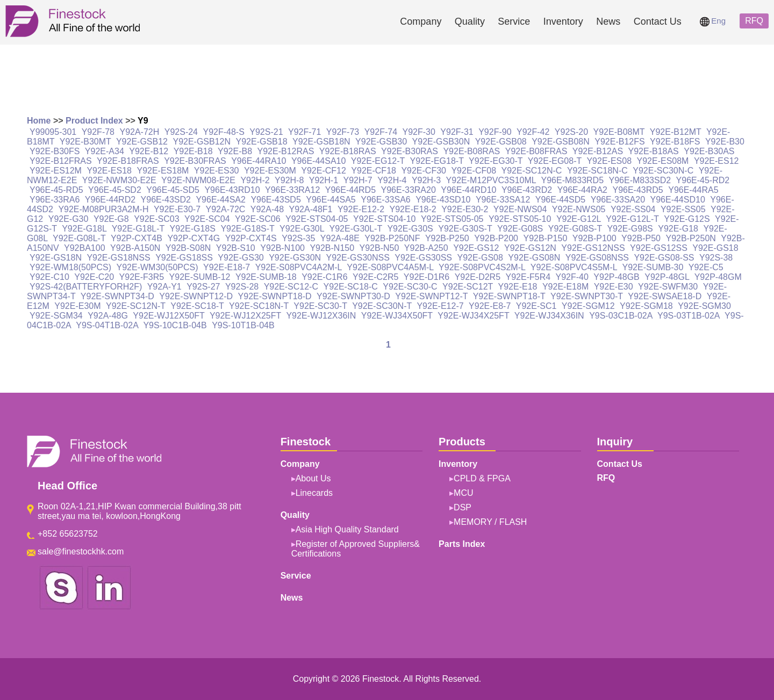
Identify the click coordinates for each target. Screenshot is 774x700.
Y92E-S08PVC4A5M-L (390, 267)
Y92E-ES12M (56, 171)
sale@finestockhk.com (81, 551)
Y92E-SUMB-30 (653, 267)
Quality (470, 21)
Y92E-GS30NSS (358, 258)
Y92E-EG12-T (378, 161)
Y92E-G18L (84, 229)
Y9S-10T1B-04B (243, 325)
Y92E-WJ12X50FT (169, 316)
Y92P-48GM (718, 277)
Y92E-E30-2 (465, 209)
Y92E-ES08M (662, 161)
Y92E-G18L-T (138, 229)
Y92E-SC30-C (410, 287)
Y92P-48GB (616, 277)
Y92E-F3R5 (142, 277)
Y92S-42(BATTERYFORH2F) (86, 287)
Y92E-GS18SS (184, 258)
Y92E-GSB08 (501, 142)
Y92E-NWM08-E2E (198, 180)
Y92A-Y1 (164, 287)
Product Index (94, 121)
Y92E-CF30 (424, 171)
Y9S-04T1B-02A (107, 325)
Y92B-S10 (236, 248)
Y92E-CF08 (474, 171)
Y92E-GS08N (534, 258)
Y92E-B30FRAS (195, 161)
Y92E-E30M (77, 306)
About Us (313, 478)
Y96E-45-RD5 (56, 190)
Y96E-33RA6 (55, 200)
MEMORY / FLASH (490, 522)
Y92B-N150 (332, 248)
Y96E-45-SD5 (173, 190)
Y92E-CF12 (324, 171)
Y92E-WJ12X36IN (321, 316)
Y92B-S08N (188, 248)
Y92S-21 (266, 132)
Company (421, 21)
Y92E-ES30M (270, 171)
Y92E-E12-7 (440, 306)
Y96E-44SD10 (677, 200)
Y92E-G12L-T (632, 219)
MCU (463, 493)
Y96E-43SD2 (166, 200)
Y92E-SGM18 (646, 306)
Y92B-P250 (447, 238)
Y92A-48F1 (311, 209)
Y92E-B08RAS (471, 151)
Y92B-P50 (641, 238)
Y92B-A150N (135, 248)
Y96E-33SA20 (618, 200)
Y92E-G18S (193, 229)
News (608, 21)
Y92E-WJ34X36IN (549, 316)
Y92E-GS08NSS (597, 258)
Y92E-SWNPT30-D (353, 296)
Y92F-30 (419, 132)
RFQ (754, 21)
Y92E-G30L (302, 229)
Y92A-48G (108, 316)
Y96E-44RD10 (468, 190)
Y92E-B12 (149, 151)
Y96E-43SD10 (443, 200)
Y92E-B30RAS (410, 151)
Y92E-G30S (410, 229)
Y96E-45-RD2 (703, 180)
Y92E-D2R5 (478, 277)
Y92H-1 (324, 180)
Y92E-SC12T (468, 287)
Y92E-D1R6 (427, 277)
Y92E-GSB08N (561, 142)
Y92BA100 (85, 248)
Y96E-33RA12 (292, 190)
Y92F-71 (304, 132)
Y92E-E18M (565, 287)
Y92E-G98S (630, 229)
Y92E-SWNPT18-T (509, 296)
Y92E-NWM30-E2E (119, 180)
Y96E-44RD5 (350, 190)
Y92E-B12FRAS (61, 161)
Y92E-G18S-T (247, 229)
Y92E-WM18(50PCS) (70, 267)
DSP (463, 507)
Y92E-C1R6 (324, 277)
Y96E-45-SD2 (115, 190)
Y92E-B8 (235, 151)
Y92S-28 (242, 287)
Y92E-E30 (614, 287)
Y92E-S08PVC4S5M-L (574, 267)
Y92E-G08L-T (79, 238)
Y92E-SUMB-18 (266, 277)
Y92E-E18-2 (413, 209)
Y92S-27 (203, 287)
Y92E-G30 (69, 219)
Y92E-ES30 (217, 171)
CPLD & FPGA (482, 478)
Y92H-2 (255, 180)
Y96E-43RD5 (637, 190)
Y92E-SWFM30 (668, 287)
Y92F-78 (98, 132)
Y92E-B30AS (709, 151)
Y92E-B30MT (85, 142)
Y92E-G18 (678, 229)
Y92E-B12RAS (286, 151)
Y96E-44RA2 (582, 190)
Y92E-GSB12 (142, 142)
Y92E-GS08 (480, 258)
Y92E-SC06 (258, 219)
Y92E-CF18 (374, 171)
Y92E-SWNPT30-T (587, 296)
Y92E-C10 (49, 277)
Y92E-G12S (687, 219)
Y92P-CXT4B (137, 238)
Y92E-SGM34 (56, 316)
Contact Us (658, 21)
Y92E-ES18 (109, 171)
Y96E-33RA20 (408, 190)
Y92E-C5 (706, 267)
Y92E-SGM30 (704, 306)
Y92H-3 (426, 180)
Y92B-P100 (594, 238)
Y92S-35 (298, 238)
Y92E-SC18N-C (597, 171)
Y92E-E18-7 (227, 267)
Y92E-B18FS (675, 142)
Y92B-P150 (545, 238)
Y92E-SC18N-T (259, 306)
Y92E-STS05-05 (452, 219)
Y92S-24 (181, 132)
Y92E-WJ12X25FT (245, 316)
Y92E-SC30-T (320, 306)
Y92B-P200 (496, 238)
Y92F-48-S (223, 132)
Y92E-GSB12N (202, 142)
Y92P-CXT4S (251, 238)
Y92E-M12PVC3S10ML (491, 180)
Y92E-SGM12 (588, 306)
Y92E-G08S (520, 229)
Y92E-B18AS (654, 151)
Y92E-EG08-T (555, 161)
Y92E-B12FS (619, 142)
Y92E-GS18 (715, 248)
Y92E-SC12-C (291, 287)
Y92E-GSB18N (321, 142)
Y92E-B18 (193, 151)
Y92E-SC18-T (197, 306)
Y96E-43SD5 (275, 200)
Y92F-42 (533, 132)
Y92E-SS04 (633, 209)
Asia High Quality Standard (347, 529)
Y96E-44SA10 (318, 161)
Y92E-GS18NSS (118, 258)
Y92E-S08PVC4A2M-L (299, 267)
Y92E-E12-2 (361, 209)
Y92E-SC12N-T (136, 306)
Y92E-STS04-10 (385, 219)
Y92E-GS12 (476, 248)
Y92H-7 (357, 180)
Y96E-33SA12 (503, 200)
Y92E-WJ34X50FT (397, 316)
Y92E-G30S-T (465, 229)
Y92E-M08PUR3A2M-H (103, 209)
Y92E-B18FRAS (128, 161)
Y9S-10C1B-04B (175, 325)
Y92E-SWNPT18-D (275, 296)
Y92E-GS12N (530, 248)
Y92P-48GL (667, 277)
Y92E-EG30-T (496, 161)
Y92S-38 (716, 258)
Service (514, 21)
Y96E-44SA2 (221, 200)
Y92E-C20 (94, 277)
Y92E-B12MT (676, 132)
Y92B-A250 (426, 248)
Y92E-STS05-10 (520, 219)
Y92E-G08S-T (575, 229)
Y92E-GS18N (56, 258)
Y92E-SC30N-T (382, 306)
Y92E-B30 (725, 142)
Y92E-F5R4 (528, 277)
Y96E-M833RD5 (573, 180)
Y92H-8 (289, 180)
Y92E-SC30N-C (663, 171)
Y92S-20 (571, 132)
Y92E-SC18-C (350, 287)
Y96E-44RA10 (259, 161)
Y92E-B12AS (598, 151)
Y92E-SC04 (207, 219)
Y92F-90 (495, 132)
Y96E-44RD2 (110, 200)
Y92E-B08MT (619, 132)
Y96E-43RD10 (232, 190)
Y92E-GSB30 (381, 142)
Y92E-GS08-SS (664, 258)
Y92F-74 (381, 132)
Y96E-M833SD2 (640, 180)
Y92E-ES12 (716, 161)
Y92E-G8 (111, 219)
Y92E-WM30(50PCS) (157, 267)
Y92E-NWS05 (579, 209)
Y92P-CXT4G (193, 238)
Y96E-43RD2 (527, 190)
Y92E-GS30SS (423, 258)
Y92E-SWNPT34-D (117, 296)
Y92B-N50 (379, 248)
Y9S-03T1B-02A (689, 316)
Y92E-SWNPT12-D (196, 296)
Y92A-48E (340, 238)
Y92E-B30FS (55, 151)
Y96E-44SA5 (331, 200)
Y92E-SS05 (683, 209)
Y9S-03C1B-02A (621, 316)
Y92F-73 (343, 132)
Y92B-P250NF (392, 238)
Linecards (314, 493)
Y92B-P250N (690, 238)
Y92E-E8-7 (490, 306)
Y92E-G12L (579, 219)
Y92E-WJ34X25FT (473, 316)
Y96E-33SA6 (386, 200)
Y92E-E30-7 (177, 209)
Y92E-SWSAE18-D (665, 296)
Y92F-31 (457, 132)
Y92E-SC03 (157, 219)
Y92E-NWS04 (520, 209)
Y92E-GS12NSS (593, 248)
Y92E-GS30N (295, 258)
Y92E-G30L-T (356, 229)
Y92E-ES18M (163, 171)
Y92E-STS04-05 (317, 219)
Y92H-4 (392, 180)
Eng (713, 21)
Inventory (563, 21)
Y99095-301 (53, 132)
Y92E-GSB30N (441, 142)
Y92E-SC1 (536, 306)
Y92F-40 (572, 277)
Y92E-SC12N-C (531, 171)
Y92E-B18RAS (348, 151)
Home (39, 121)
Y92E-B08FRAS (536, 151)
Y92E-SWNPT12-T (431, 296)
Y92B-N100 (282, 248)
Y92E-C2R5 (375, 277)
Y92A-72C (226, 209)
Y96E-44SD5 (560, 200)
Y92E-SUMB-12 (200, 277)
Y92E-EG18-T (436, 161)
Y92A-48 (267, 209)
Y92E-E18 (518, 287)
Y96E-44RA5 (693, 190)
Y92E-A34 (105, 151)
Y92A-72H (139, 132)
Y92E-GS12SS (659, 248)
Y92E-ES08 (609, 161)
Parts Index (462, 544)
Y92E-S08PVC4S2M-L (482, 267)
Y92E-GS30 (241, 258)
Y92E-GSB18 (262, 142)
